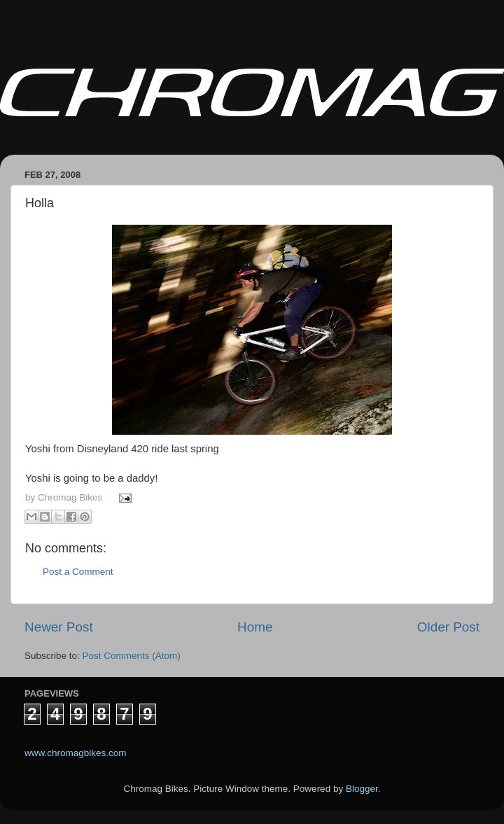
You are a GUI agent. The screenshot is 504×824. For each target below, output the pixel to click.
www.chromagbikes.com (76, 753)
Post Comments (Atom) (132, 656)
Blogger (362, 789)
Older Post (448, 627)
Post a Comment (78, 572)
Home (255, 627)
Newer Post (59, 627)
